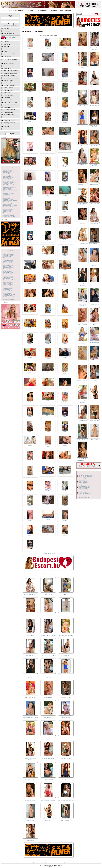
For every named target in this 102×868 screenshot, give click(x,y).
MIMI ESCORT (94, 284)
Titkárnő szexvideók (83, 496)
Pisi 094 (30, 505)
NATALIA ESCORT (48, 780)
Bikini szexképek (7, 176)
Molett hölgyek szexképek (9, 254)
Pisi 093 (65, 491)
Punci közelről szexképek (9, 269)
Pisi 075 (65, 402)
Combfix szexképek (8, 184)
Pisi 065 (48, 358)
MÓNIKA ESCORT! (66, 758)
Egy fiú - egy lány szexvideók (85, 475)
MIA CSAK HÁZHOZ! (94, 362)
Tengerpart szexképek (8, 286)
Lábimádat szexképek (8, 209)
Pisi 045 (65, 256)
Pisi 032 (48, 195)
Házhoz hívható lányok (11, 63)
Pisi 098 (48, 519)
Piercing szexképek (8, 263)
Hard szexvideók (82, 484)
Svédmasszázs (8, 112)
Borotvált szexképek (8, 180)
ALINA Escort (48, 820)
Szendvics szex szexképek (9, 280)
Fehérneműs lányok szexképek (10, 191)
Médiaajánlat (68, 862)
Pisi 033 (65, 195)
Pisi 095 (48, 504)
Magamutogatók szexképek (9, 213)
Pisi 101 (48, 534)
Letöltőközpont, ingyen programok (17, 10)
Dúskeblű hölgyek (10, 76)
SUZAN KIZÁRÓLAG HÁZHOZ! (30, 676)
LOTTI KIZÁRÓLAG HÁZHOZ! (30, 718)
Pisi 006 (65, 63)
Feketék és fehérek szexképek (10, 192)
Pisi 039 (65, 225)
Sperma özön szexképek (9, 276)
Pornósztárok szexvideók (84, 493)
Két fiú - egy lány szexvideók (85, 476)
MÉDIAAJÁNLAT (8, 129)
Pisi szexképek (7, 264)
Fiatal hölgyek (9, 90)
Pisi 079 (30, 431)
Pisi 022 (30, 152)
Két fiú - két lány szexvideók (85, 478)
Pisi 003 (65, 47)
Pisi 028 (30, 180)
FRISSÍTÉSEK (7, 56)
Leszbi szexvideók (83, 489)
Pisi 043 (30, 256)
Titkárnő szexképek (8, 291)
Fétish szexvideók (83, 481)
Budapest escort (9, 117)
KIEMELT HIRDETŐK (9, 54)
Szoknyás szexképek (8, 282)
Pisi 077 (48, 416)
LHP (4, 10)
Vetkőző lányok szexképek (9, 297)
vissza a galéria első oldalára (48, 553)
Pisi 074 (48, 401)
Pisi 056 (48, 314)
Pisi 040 (30, 241)
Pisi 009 (65, 78)
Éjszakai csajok (9, 107)
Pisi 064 (30, 357)
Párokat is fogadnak (10, 102)
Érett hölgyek (8, 88)
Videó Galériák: (89, 473)
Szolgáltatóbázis (43, 10)
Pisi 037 (30, 226)
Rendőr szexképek (7, 271)
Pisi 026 (48, 167)
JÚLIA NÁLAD (30, 635)
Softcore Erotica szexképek (9, 275)
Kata (66, 780)
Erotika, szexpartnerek (65, 10)
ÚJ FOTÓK (7, 47)
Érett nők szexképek (8, 190)
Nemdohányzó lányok (11, 66)
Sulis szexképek (7, 279)
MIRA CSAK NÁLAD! (66, 820)
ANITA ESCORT (66, 718)
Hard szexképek (7, 198)
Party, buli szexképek (8, 261)
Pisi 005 (48, 62)
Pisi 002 (48, 48)
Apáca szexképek (7, 174)
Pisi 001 (30, 48)
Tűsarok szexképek (8, 296)
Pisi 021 (65, 136)
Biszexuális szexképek (8, 177)
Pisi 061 (30, 343)
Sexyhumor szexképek (8, 274)
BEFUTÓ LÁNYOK (9, 49)
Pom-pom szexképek (8, 265)
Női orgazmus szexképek (9, 258)
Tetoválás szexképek (8, 288)
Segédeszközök (9, 83)
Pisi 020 (48, 136)
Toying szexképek (7, 293)
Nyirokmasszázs (9, 115)
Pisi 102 (65, 535)
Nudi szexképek (7, 259)
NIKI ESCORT (30, 820)
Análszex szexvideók (83, 480)
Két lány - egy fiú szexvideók (85, 479)
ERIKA (66, 595)
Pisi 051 (65, 284)
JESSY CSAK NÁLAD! (48, 615)
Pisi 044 (48, 255)
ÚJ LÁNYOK (7, 44)
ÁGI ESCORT (66, 656)
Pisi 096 (65, 505)
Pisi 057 (65, 314)
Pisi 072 (65, 387)
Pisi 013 (30, 107)
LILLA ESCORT (30, 841)
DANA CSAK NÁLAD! (30, 780)
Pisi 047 (48, 269)
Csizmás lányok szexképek (9, 185)
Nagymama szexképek (8, 255)
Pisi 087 (65, 460)
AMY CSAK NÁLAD (30, 800)
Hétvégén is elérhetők (11, 71)
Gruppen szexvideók (83, 483)
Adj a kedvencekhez (53, 862)
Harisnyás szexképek (8, 199)
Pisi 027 (65, 167)
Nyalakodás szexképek (8, 260)
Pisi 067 (30, 372)
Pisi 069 (65, 373)
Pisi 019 (30, 137)
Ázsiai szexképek (7, 175)
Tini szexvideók (82, 495)
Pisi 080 (48, 431)
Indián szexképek (7, 202)
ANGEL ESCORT (30, 656)
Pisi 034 (30, 211)
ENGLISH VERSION (11, 38)
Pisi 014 (48, 107)
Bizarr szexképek (7, 179)
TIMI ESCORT (30, 615)
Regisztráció (6, 25)
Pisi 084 (65, 445)
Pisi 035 (48, 211)
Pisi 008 (48, 77)
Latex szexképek (7, 210)
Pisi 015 (65, 107)
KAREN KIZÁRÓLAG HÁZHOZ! (30, 759)
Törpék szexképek (7, 292)
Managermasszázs (10, 110)
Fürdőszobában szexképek (9, 193)
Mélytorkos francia (10, 105)
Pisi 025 (30, 166)
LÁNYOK (6, 42)
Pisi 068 (48, 372)
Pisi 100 (30, 535)
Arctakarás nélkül (10, 100)
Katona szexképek (7, 204)
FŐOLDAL (6, 29)
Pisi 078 (65, 417)
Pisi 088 (30, 476)
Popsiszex (7, 93)
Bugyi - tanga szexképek (9, 181)
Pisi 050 (48, 283)
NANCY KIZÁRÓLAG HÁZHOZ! (82, 244)
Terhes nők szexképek (8, 287)
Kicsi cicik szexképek (8, 207)
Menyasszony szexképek (9, 215)
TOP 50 (6, 51)
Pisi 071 (48, 387)
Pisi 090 (65, 475)
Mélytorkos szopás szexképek (10, 214)
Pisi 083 (48, 446)
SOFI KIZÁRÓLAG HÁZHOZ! (66, 635)
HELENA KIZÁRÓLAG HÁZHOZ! (82, 222)
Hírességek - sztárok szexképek (10, 201)
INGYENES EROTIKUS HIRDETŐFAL (10, 123)
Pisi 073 (30, 402)
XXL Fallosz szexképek (9, 299)
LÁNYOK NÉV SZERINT (10, 120)
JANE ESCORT (48, 595)
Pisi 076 (30, 417)
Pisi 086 (48, 460)
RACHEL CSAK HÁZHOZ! (30, 595)
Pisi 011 (48, 92)
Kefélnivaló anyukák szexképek (10, 205)
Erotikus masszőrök (10, 73)
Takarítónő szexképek (8, 285)
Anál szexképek (7, 173)
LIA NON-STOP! (66, 615)
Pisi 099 (65, 520)
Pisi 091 (30, 491)
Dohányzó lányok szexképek (10, 187)
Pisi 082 (30, 445)
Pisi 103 (30, 550)
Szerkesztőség (61, 862)
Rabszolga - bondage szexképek (10, 270)
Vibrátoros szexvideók (84, 497)
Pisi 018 (65, 122)
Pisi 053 (48, 298)
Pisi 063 (65, 343)
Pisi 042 (65, 240)
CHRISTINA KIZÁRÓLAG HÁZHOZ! (48, 676)
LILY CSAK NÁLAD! (30, 697)
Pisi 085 (30, 461)
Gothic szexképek (7, 196)
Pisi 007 (30, 78)
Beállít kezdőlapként (43, 862)
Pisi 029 (48, 181)
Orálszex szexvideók (83, 490)
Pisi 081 (65, 431)
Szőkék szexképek (7, 281)
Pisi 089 (48, 475)
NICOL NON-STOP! (48, 738)
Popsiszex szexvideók (83, 492)
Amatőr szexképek (7, 171)
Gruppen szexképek (8, 197)
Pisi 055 (30, 313)
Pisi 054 (65, 299)
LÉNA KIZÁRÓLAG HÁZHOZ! (48, 635)
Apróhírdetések (32, 10)
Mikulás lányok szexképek (9, 216)
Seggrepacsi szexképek (8, 272)
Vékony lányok (9, 80)
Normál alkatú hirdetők (12, 78)
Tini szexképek (7, 289)
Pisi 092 (48, 491)
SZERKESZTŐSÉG (8, 126)
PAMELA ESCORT (66, 738)
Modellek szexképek (8, 253)
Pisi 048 (65, 269)
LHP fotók (7, 98)
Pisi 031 (30, 196)
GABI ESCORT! (94, 68)
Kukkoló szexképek (8, 208)
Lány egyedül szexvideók (84, 486)
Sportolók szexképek (8, 277)
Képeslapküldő (53, 10)
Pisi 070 (30, 387)
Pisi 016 (30, 121)
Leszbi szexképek (7, 212)
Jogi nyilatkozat (34, 862)
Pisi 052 (30, 298)
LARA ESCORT (66, 676)
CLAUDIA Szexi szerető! (48, 758)
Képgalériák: (11, 168)
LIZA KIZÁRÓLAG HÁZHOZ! (48, 800)
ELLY (82, 68)
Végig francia (8, 95)
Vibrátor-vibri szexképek (9, 298)
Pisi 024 (65, 151)
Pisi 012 (65, 93)
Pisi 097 (30, 520)
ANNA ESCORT (82, 165)
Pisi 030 (65, 181)
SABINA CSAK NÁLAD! (30, 738)
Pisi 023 (48, 152)
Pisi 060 (65, 329)
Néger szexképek (7, 257)
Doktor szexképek (7, 188)
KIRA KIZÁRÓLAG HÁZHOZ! (48, 656)
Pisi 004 (30, 63)
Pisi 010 (30, 92)
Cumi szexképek (7, 186)
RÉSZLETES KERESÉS (9, 33)
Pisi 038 (48, 226)
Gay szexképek (7, 194)
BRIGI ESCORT (82, 343)
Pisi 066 (65, 357)
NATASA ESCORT (48, 697)
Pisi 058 (30, 328)
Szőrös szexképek (7, 283)
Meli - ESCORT (94, 146)
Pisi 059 (48, 329)
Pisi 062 (48, 343)
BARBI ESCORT (48, 718)
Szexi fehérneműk (9, 85)
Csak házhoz (8, 68)
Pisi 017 (48, 122)
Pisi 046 (30, 269)
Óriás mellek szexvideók (84, 491)
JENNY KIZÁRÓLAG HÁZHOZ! (66, 800)
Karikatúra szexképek (8, 203)
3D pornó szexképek (8, 170)
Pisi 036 (65, 211)
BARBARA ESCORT (66, 697)
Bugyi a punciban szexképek (10, 182)
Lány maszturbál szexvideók (85, 487)
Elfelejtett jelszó (13, 25)
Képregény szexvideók (84, 485)
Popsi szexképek (7, 266)
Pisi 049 (30, 283)
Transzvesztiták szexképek (9, 294)
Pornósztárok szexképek (9, 268)
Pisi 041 (48, 241)
